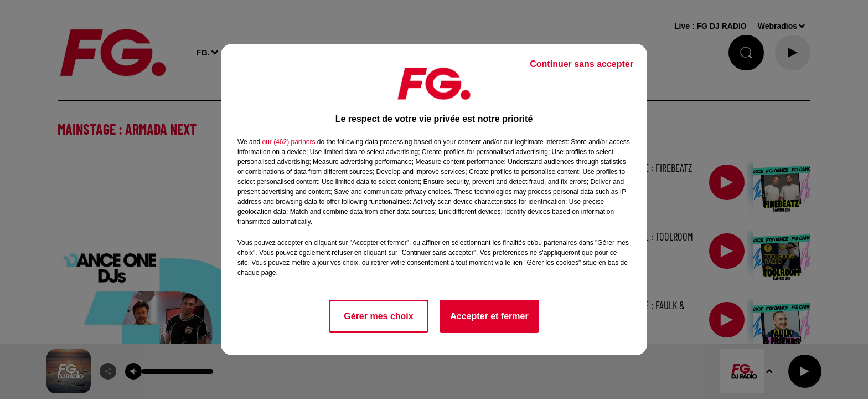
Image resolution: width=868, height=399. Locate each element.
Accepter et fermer (489, 316)
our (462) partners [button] (288, 142)
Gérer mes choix (378, 316)
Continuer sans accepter (582, 64)
